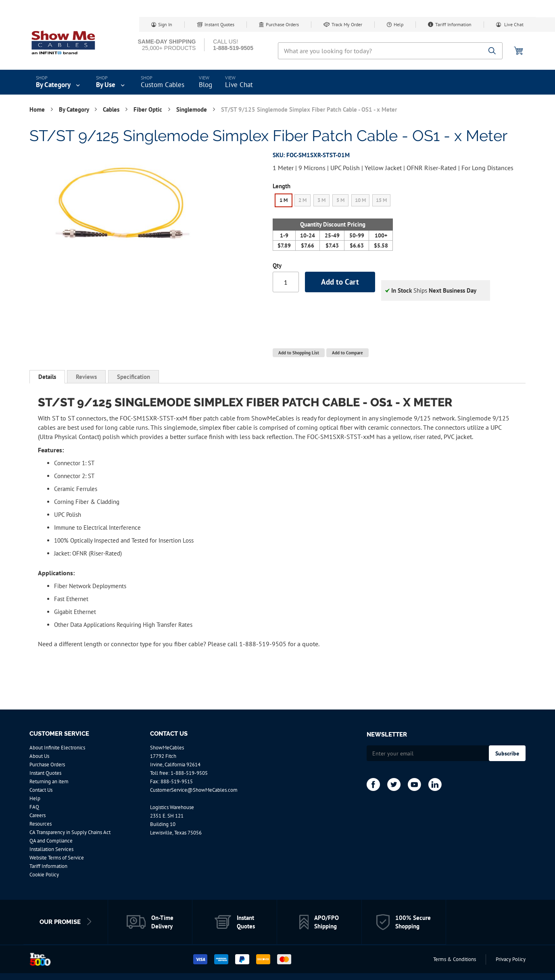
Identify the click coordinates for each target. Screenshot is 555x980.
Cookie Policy (44, 875)
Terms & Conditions (455, 959)
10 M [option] (360, 200)
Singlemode (192, 109)
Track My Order (347, 24)
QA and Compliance (51, 841)
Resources (41, 824)
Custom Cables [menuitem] (163, 85)
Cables (112, 109)
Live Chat (513, 24)
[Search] (492, 51)
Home (38, 109)
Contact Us (41, 790)
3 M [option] (321, 200)
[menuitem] (59, 82)
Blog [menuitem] (206, 85)
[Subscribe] (507, 753)
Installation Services (51, 849)
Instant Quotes (219, 24)
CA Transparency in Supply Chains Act (70, 832)
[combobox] (390, 51)
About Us (39, 756)
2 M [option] (303, 200)
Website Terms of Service (57, 858)
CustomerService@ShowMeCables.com (194, 790)
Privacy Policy (511, 959)
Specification (134, 377)
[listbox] (333, 201)
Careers (38, 815)
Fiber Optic (149, 109)
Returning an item (49, 781)
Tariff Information (453, 24)
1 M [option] (284, 200)
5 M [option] (340, 200)
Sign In (165, 24)
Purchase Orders (282, 24)
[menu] (277, 82)
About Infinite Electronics (57, 748)
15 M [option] (381, 200)
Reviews (86, 377)
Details (47, 377)
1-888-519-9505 (189, 773)
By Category (75, 109)
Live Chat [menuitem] (239, 85)
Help (399, 24)
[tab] (47, 377)
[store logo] (64, 42)
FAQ (34, 807)
